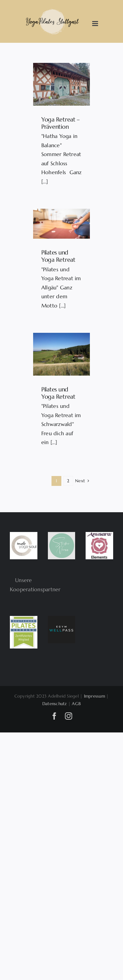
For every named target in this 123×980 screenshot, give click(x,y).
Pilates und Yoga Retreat (58, 256)
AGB (76, 704)
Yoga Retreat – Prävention (61, 123)
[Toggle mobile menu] (96, 24)
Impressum (94, 696)
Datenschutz (55, 704)
